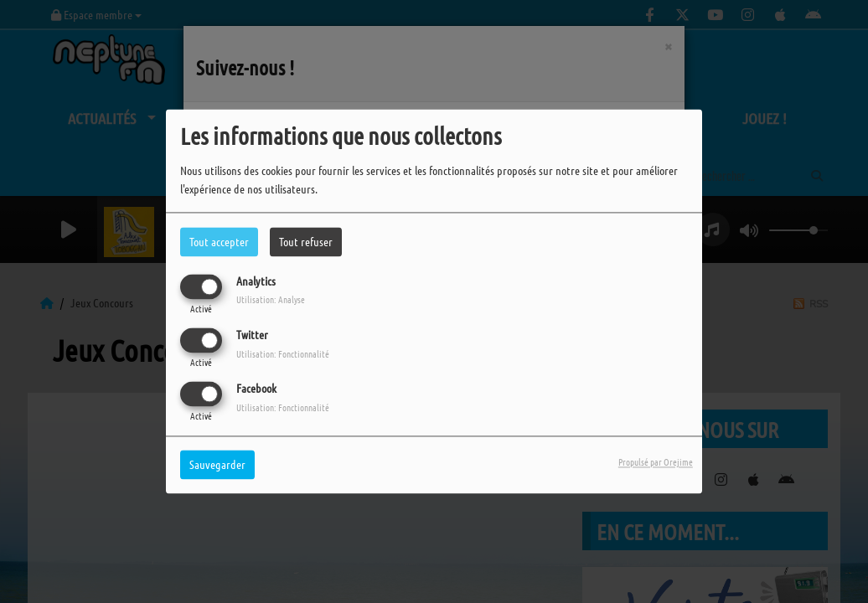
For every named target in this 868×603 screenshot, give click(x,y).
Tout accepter (219, 241)
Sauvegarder (217, 465)
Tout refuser (306, 241)
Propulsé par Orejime (656, 462)
